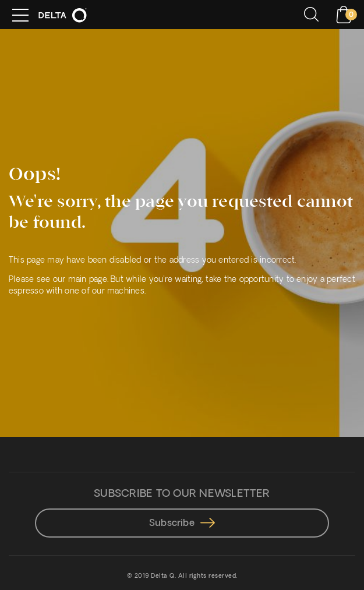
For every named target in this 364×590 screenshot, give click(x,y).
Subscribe (182, 524)
